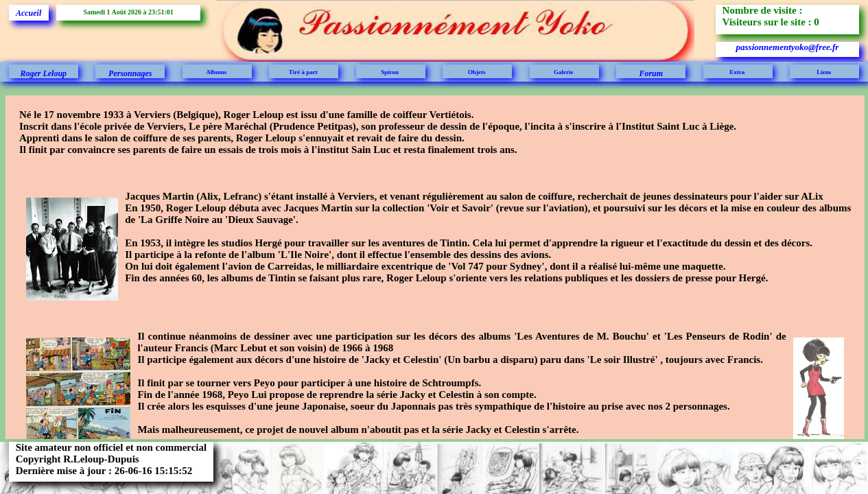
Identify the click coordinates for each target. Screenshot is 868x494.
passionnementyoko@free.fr (788, 47)
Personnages (130, 73)
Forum (651, 73)
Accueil (28, 13)
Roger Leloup (43, 73)
